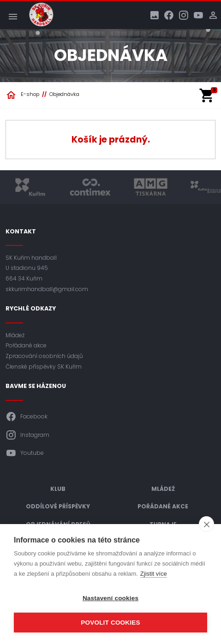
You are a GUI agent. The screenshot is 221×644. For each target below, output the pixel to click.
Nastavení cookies (110, 598)
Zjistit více (154, 574)
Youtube (25, 453)
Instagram (27, 435)
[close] (206, 524)
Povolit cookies (110, 623)
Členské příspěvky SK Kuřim (44, 367)
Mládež (15, 335)
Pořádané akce (26, 345)
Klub (58, 489)
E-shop (30, 94)
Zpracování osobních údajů (44, 356)
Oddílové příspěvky (58, 506)
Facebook (27, 417)
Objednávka (64, 94)
